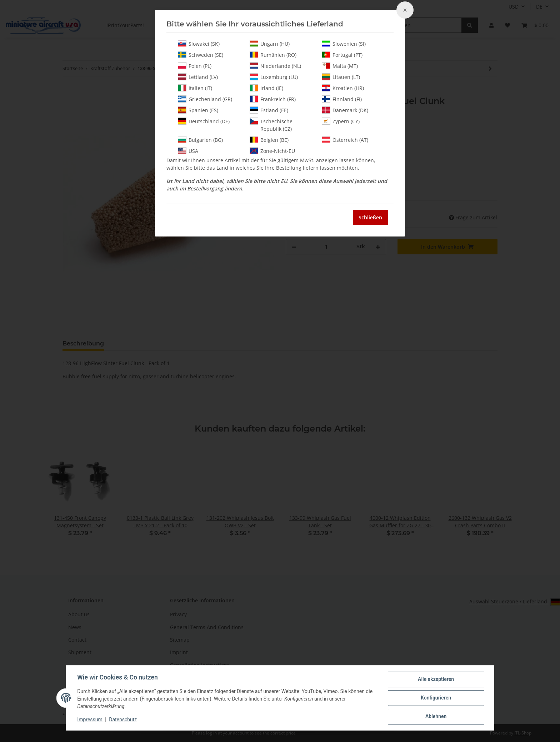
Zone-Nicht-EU (272, 151)
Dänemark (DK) (345, 110)
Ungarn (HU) (270, 44)
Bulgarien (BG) (200, 140)
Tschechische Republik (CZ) (271, 125)
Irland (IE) (266, 88)
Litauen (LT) (341, 77)
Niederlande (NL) (275, 66)
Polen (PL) (195, 66)
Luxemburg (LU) (274, 77)
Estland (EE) (269, 110)
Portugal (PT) (342, 55)
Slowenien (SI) (344, 44)
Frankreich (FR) (273, 99)
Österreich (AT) (345, 140)
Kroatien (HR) (343, 88)
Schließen (370, 217)
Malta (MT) (340, 66)
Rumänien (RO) (273, 55)
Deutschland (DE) (204, 121)
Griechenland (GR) (205, 99)
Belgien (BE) (269, 140)
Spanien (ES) (198, 110)
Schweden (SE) (201, 55)
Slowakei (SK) (199, 44)
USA (188, 151)
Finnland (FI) (342, 99)
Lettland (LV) (198, 77)
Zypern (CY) (341, 121)
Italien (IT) (195, 88)
